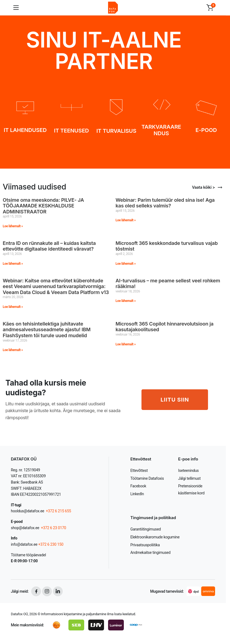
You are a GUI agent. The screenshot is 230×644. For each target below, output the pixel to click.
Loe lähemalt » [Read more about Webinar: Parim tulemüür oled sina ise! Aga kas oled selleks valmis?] (126, 220)
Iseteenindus (188, 471)
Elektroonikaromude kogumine (155, 537)
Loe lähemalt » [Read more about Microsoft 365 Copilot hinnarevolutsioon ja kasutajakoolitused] (126, 344)
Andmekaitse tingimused (150, 553)
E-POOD (206, 130)
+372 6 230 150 (51, 544)
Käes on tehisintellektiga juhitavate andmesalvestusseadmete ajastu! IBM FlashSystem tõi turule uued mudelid (47, 330)
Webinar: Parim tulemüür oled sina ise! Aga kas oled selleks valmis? (165, 203)
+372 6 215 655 (59, 511)
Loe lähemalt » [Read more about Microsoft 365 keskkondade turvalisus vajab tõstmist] (126, 264)
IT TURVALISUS (116, 131)
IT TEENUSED (71, 131)
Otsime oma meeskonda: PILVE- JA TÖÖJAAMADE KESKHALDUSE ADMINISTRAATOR (43, 206)
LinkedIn (137, 494)
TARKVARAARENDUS (161, 130)
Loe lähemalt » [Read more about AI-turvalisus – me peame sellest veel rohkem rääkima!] (126, 301)
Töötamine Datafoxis (147, 478)
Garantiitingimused (146, 529)
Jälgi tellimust (189, 478)
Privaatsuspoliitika (145, 545)
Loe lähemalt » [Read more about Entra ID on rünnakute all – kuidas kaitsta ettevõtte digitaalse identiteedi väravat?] (13, 264)
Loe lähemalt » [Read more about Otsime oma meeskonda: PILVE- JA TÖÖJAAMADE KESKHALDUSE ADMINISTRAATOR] (13, 226)
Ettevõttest (139, 471)
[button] (210, 8)
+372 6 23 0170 (53, 528)
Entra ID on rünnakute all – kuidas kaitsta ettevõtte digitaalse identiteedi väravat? (49, 246)
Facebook (138, 486)
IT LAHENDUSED (25, 130)
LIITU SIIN (175, 400)
